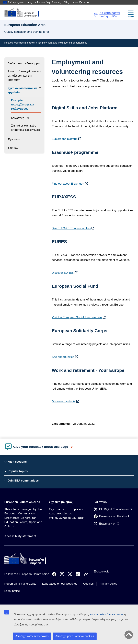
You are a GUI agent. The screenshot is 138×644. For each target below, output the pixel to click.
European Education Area (22, 502)
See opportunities (63, 357)
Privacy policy (108, 584)
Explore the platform (65, 139)
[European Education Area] (24, 12)
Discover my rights (64, 401)
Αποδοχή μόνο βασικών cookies (75, 636)
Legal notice (12, 591)
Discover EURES (63, 273)
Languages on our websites (60, 584)
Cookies (88, 584)
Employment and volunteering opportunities (63, 43)
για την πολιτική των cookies (106, 614)
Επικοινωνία (102, 572)
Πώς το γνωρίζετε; (76, 2)
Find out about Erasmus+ (68, 184)
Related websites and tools (20, 43)
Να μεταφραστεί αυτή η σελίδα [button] (110, 15)
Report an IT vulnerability (20, 584)
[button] (96, 15)
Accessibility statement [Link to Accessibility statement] (20, 536)
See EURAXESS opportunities (71, 228)
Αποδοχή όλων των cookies (32, 636)
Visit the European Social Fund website (77, 317)
